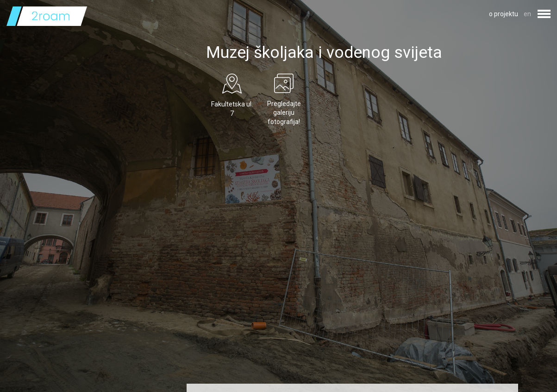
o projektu (504, 14)
